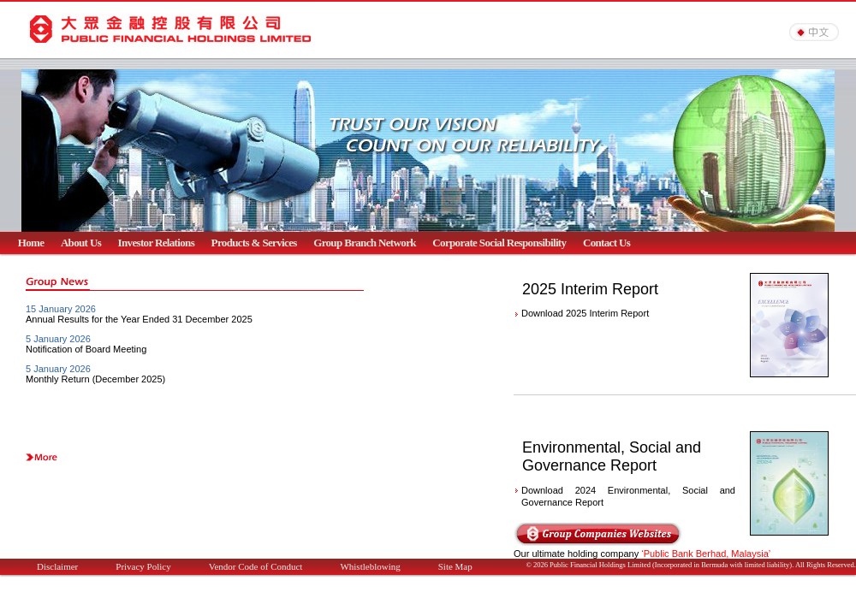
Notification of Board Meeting (86, 349)
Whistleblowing (370, 566)
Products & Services (254, 243)
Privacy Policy (143, 566)
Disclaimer (57, 566)
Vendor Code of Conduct (256, 566)
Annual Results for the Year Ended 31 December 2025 (139, 319)
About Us (81, 243)
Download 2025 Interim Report (585, 313)
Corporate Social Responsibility (499, 243)
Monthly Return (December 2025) (95, 379)
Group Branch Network (365, 243)
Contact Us (606, 243)
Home (31, 243)
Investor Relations (157, 243)
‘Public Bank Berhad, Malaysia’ (706, 554)
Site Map (455, 566)
